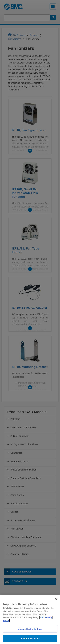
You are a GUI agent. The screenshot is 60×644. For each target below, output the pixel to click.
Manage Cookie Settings (30, 633)
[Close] (56, 603)
